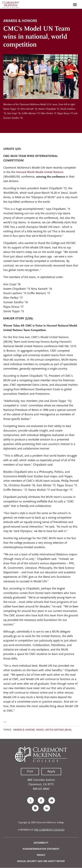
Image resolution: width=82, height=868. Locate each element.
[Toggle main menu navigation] (75, 5)
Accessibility (41, 843)
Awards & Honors (24, 730)
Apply (51, 771)
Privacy (41, 855)
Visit (30, 771)
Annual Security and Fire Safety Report (41, 861)
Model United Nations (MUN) (54, 730)
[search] (68, 5)
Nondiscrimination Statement (41, 849)
